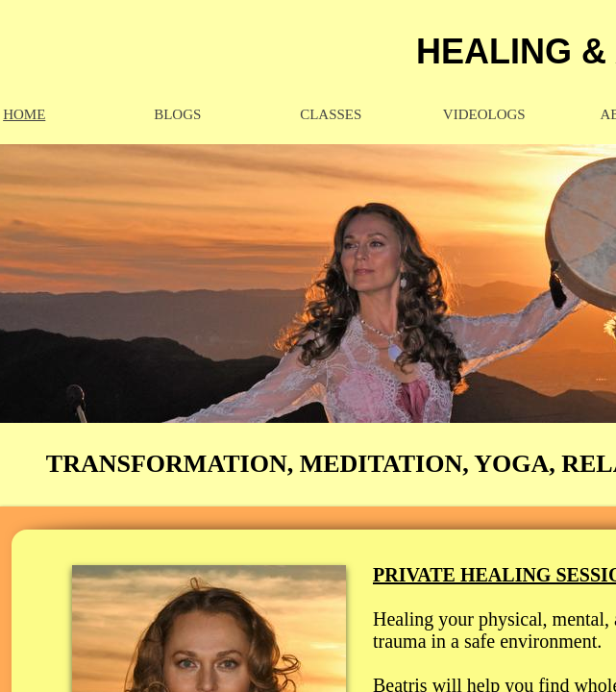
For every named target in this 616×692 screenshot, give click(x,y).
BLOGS (177, 114)
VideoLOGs (484, 114)
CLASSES (331, 114)
